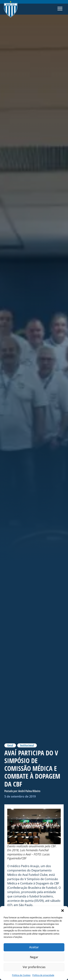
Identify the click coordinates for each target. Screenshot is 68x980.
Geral (10, 745)
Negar (34, 957)
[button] (63, 911)
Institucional (27, 745)
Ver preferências (34, 967)
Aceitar (34, 947)
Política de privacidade (43, 975)
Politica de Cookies (21, 975)
